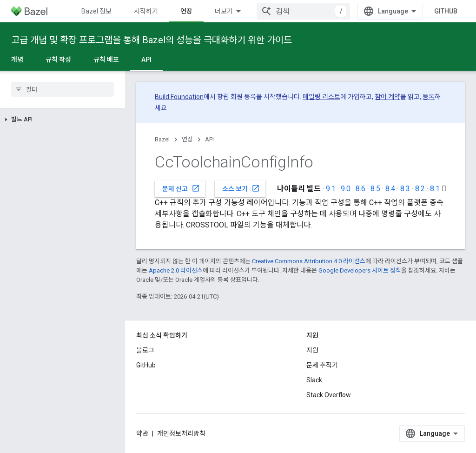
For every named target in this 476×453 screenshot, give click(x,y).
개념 (17, 60)
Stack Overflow (329, 395)
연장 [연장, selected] (186, 11)
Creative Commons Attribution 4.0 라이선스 (309, 261)
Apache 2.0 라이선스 (176, 270)
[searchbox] (63, 89)
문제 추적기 (322, 365)
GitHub (446, 11)
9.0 (346, 189)
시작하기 (146, 11)
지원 (312, 350)
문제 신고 (181, 188)
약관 (142, 433)
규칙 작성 (58, 60)
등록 (429, 97)
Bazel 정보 (96, 11)
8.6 (360, 189)
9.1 (331, 189)
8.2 (420, 189)
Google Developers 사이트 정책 (360, 270)
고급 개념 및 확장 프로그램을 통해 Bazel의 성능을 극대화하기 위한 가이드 (152, 40)
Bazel (162, 139)
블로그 (145, 350)
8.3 (405, 189)
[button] (63, 120)
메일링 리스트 (321, 97)
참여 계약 (387, 97)
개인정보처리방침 (181, 433)
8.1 (435, 189)
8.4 (390, 189)
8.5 (375, 189)
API (209, 139)
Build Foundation (179, 97)
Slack (314, 380)
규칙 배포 (106, 60)
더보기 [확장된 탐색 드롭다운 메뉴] (224, 11)
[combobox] (304, 11)
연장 (187, 139)
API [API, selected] (146, 60)
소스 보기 (241, 188)
